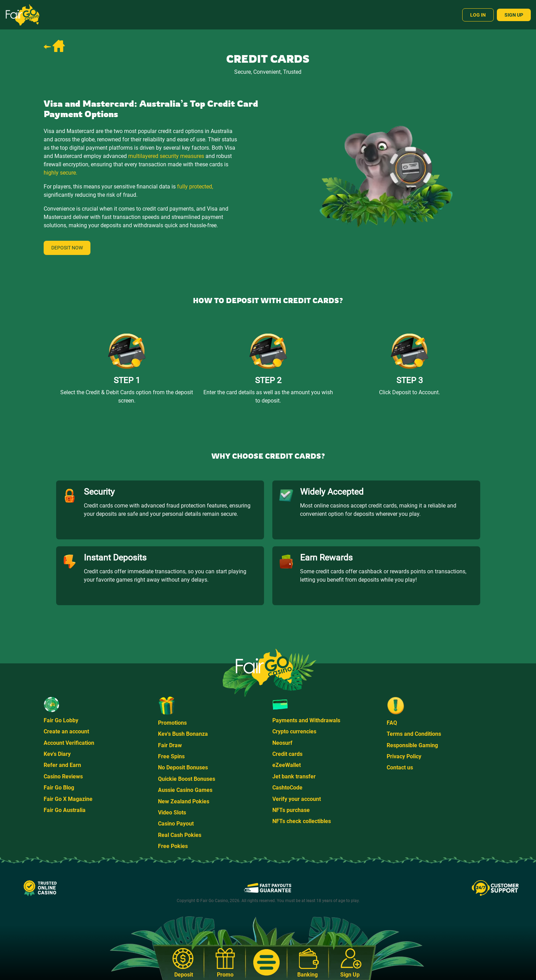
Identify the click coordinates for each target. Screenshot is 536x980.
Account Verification (69, 743)
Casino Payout (176, 824)
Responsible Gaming (412, 745)
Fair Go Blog (59, 788)
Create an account (66, 731)
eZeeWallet (287, 765)
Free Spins (171, 756)
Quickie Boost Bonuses (187, 779)
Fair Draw (170, 745)
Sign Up (514, 15)
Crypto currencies (294, 731)
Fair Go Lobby (61, 720)
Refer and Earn (62, 765)
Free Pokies (173, 846)
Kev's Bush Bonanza (183, 734)
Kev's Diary (57, 754)
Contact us (400, 767)
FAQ (392, 723)
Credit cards (287, 754)
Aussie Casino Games (185, 790)
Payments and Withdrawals (306, 720)
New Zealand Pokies (184, 801)
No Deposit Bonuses (183, 767)
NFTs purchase (291, 810)
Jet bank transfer (294, 776)
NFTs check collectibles (302, 821)
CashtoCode (287, 788)
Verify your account (297, 799)
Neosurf (282, 743)
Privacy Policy (404, 756)
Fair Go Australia (65, 810)
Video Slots (172, 813)
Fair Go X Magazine (68, 799)
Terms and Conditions (414, 734)
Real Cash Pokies (180, 835)
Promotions (172, 723)
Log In (478, 15)
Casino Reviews (63, 776)
